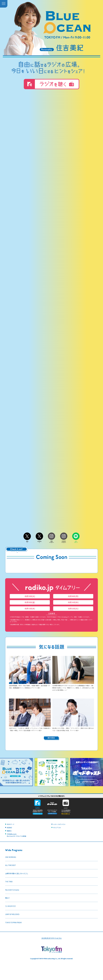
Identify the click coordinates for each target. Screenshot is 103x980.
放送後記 (9, 827)
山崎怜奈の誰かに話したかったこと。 (17, 873)
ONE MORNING (11, 857)
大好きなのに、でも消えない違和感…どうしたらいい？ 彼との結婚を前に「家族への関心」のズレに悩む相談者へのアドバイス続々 (30, 728)
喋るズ (7, 898)
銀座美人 (9, 831)
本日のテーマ (10, 824)
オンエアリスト (57, 827)
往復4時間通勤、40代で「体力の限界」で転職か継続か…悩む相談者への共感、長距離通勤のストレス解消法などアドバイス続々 (30, 686)
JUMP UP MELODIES (12, 914)
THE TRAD (9, 882)
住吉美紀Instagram (64, 541)
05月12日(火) (73, 609)
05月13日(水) (30, 609)
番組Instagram (51, 541)
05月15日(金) (30, 602)
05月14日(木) (73, 602)
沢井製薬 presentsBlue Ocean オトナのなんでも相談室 (16, 835)
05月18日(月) (73, 596)
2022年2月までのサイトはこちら (51, 938)
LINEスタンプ (76, 541)
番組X (27, 541)
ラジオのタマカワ (10, 906)
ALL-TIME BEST (11, 865)
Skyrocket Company (12, 890)
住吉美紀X (39, 541)
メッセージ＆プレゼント (59, 824)
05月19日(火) (30, 596)
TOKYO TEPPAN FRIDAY (13, 922)
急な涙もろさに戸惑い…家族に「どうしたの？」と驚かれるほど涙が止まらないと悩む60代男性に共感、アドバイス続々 (73, 728)
